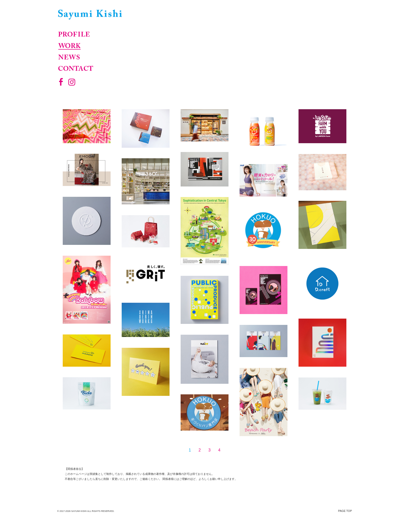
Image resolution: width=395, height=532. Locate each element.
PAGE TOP (345, 511)
